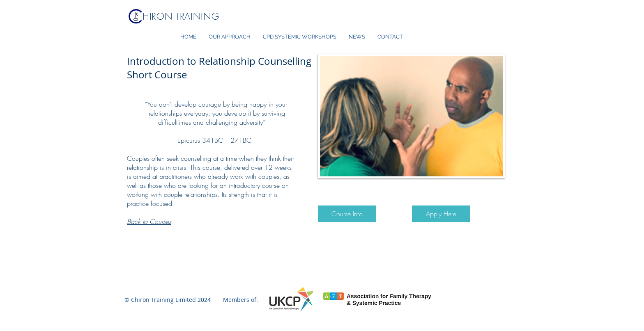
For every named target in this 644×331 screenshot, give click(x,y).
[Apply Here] (441, 214)
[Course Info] (347, 214)
